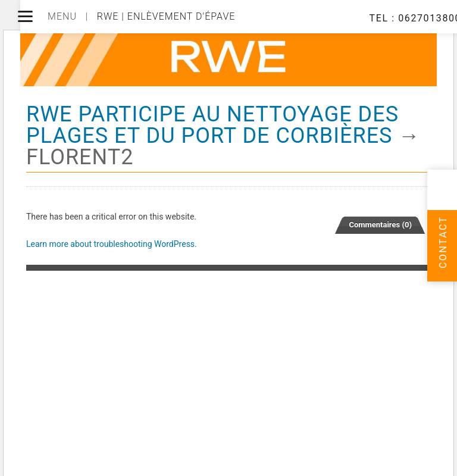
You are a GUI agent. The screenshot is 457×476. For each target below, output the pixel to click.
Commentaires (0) (380, 225)
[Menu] (25, 16)
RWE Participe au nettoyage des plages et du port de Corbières (212, 125)
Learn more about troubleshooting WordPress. (112, 244)
